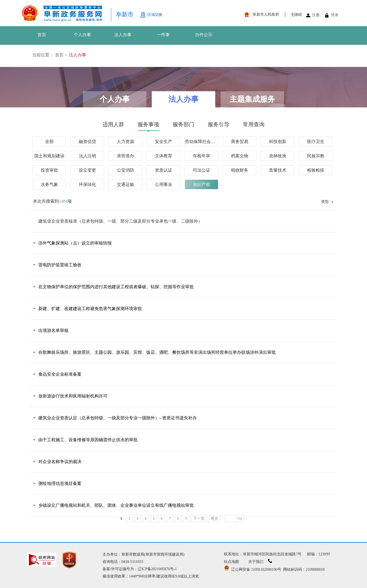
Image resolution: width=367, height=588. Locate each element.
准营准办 (125, 156)
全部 (49, 142)
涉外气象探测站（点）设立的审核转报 (75, 243)
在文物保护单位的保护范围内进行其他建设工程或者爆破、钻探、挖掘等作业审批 (116, 287)
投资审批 (49, 170)
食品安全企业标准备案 (60, 374)
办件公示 (204, 35)
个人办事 (82, 35)
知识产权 (202, 184)
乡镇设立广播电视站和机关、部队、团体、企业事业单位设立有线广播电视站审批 (116, 505)
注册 (316, 15)
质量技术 (278, 170)
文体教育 (164, 156)
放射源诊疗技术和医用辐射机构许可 (73, 396)
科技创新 (278, 142)
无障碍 (296, 15)
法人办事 (123, 35)
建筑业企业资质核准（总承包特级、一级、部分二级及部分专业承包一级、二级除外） (120, 221)
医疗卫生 (316, 142)
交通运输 (125, 184)
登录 (335, 15)
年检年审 (202, 156)
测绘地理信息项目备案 (60, 483)
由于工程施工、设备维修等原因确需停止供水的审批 (88, 440)
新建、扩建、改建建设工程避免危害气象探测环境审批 (90, 309)
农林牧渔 (278, 156)
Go (240, 519)
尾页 (215, 519)
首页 (42, 35)
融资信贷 (87, 142)
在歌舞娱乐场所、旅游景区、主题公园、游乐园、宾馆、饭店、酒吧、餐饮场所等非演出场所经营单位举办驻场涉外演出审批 (157, 352)
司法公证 (202, 170)
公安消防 (125, 170)
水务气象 (49, 184)
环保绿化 (87, 184)
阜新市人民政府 (266, 14)
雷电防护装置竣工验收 (60, 265)
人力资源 (125, 142)
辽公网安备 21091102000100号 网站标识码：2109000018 (274, 570)
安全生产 (164, 142)
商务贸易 (240, 142)
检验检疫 (316, 170)
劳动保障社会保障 (202, 142)
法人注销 (87, 156)
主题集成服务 (252, 99)
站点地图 (232, 562)
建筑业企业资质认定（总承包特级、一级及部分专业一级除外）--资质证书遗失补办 (118, 418)
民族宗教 (316, 156)
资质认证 (164, 170)
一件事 (163, 35)
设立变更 (87, 170)
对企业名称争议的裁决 (60, 462)
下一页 (199, 519)
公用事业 (164, 184)
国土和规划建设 (49, 156)
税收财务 (240, 170)
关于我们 (260, 562)
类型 (325, 202)
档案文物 (240, 156)
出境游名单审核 (53, 330)
